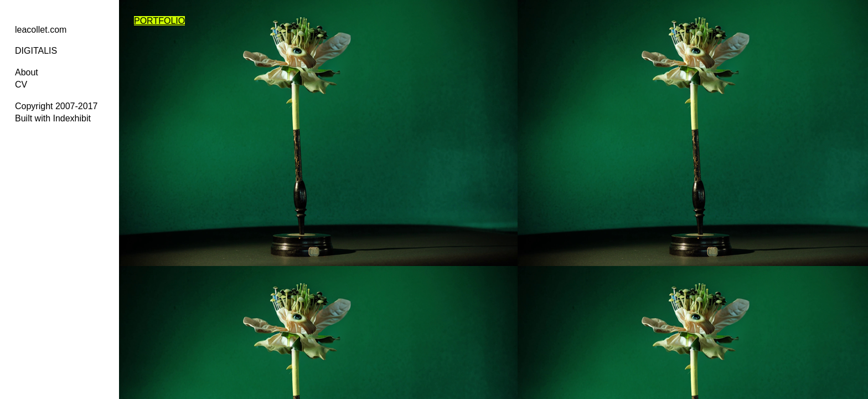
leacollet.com (41, 30)
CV (21, 85)
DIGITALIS (36, 51)
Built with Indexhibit (53, 118)
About (27, 72)
